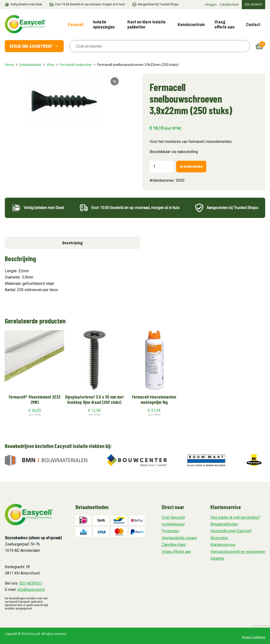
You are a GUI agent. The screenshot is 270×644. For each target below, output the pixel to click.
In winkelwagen (191, 166)
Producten (170, 531)
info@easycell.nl (31, 590)
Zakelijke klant (229, 5)
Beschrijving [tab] (73, 243)
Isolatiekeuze (173, 524)
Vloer (51, 65)
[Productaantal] (162, 167)
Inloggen (211, 5)
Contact (253, 24)
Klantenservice (223, 545)
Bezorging (219, 538)
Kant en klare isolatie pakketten (146, 24)
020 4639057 (253, 5)
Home (9, 65)
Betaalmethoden (224, 524)
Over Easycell (173, 517)
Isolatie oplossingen (104, 24)
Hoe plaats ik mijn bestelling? (235, 517)
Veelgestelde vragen (179, 538)
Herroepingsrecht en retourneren (238, 552)
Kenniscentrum (191, 24)
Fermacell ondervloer (76, 65)
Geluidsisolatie (30, 65)
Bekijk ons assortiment (34, 46)
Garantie (217, 558)
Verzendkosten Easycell (231, 531)
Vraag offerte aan (225, 24)
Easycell (76, 24)
